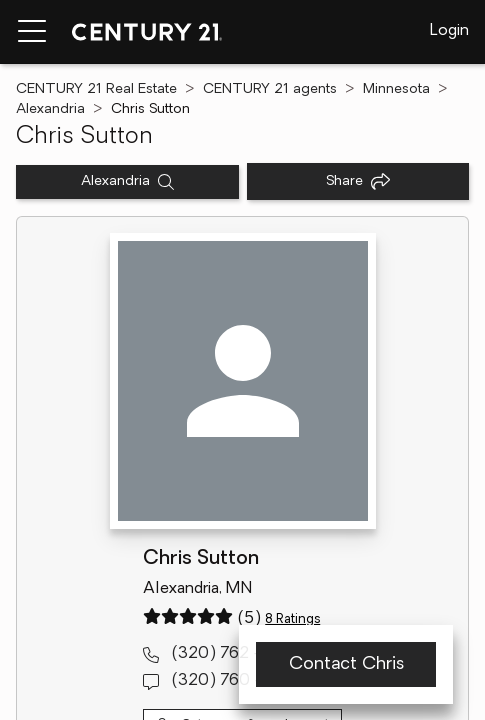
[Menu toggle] (32, 32)
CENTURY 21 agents (270, 89)
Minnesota (396, 89)
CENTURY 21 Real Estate (96, 89)
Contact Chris (346, 664)
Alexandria (50, 109)
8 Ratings (292, 619)
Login (449, 31)
